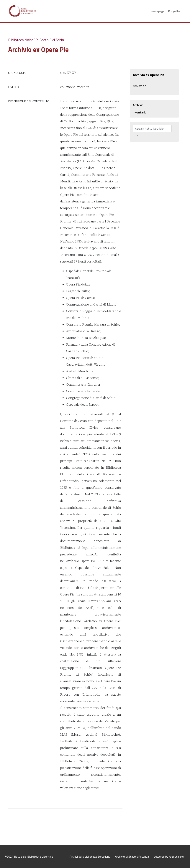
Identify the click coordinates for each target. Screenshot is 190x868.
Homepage (157, 11)
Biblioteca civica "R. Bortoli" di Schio (36, 40)
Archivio (138, 105)
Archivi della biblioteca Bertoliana (90, 857)
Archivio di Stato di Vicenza (132, 857)
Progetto (174, 11)
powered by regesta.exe (169, 857)
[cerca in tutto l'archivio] (152, 128)
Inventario (140, 112)
